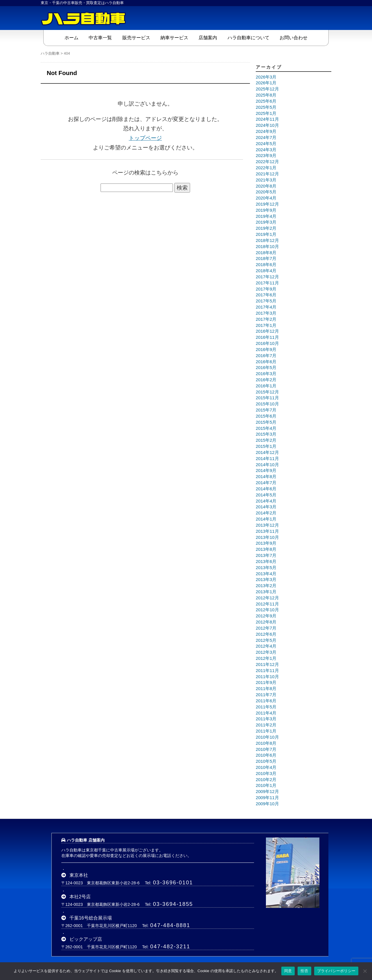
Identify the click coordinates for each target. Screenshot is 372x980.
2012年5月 (266, 640)
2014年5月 (266, 495)
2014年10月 (267, 464)
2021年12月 (267, 174)
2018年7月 (266, 259)
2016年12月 (267, 331)
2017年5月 (266, 301)
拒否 (304, 971)
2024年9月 (266, 131)
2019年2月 (266, 228)
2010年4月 (266, 767)
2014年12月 (267, 452)
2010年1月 (266, 785)
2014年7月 (266, 483)
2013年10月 (267, 537)
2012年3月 (266, 652)
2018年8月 (266, 252)
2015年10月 (267, 404)
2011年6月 (266, 701)
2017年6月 (266, 295)
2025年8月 (266, 95)
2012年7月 (266, 628)
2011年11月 (267, 670)
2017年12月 (267, 277)
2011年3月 (266, 719)
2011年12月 (267, 664)
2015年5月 (266, 422)
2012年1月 (266, 658)
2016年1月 (266, 386)
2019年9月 (266, 210)
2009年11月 (267, 798)
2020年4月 (266, 198)
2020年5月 (266, 192)
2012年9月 (266, 616)
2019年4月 (266, 216)
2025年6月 (266, 101)
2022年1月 (266, 168)
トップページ (145, 138)
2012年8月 (266, 622)
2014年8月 (266, 477)
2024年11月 (267, 119)
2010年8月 (266, 743)
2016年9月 (266, 349)
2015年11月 (267, 398)
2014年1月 (266, 519)
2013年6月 (266, 561)
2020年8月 (266, 186)
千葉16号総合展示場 (91, 918)
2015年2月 (266, 440)
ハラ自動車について (248, 37)
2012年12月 (267, 598)
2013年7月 (266, 555)
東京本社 (79, 875)
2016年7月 (266, 355)
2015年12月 (267, 392)
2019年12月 (267, 204)
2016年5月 (266, 368)
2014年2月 (266, 513)
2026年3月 (266, 77)
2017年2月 (266, 319)
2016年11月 (267, 337)
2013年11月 (267, 531)
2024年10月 (267, 125)
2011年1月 (266, 731)
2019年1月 (266, 234)
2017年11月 (267, 283)
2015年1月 (266, 446)
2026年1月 (266, 83)
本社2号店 (80, 896)
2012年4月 (266, 646)
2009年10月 (267, 803)
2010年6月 (266, 755)
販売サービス (136, 37)
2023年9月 (266, 156)
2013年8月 (266, 549)
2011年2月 (266, 725)
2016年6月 (266, 361)
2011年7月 (266, 695)
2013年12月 (267, 525)
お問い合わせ (294, 37)
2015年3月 (266, 434)
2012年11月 (267, 604)
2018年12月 (267, 240)
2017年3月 (266, 313)
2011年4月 (266, 713)
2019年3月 (266, 222)
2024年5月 (266, 143)
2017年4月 (266, 307)
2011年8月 (266, 689)
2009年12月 (267, 792)
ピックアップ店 (86, 939)
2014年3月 (266, 507)
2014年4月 (266, 501)
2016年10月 (267, 343)
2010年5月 (266, 761)
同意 (288, 971)
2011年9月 (266, 683)
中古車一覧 (100, 37)
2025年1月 (266, 113)
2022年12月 (267, 162)
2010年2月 (266, 779)
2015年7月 (266, 410)
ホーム (71, 37)
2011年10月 (267, 676)
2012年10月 (267, 610)
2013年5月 (266, 567)
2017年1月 (266, 325)
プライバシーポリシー (336, 971)
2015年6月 (266, 416)
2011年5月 (266, 707)
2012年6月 (266, 634)
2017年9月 (266, 289)
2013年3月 (266, 580)
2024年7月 (266, 137)
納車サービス (174, 37)
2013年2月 (266, 586)
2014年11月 (267, 458)
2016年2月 (266, 379)
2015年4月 (266, 428)
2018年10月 (267, 246)
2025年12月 (267, 89)
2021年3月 (266, 180)
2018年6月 (266, 265)
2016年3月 (266, 374)
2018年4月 (266, 271)
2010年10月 (267, 737)
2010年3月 (266, 773)
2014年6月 (266, 489)
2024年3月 (266, 149)
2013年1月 (266, 591)
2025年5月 (266, 107)
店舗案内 (208, 37)
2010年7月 (266, 749)
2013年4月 (266, 573)
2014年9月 (266, 471)
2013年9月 (266, 543)
